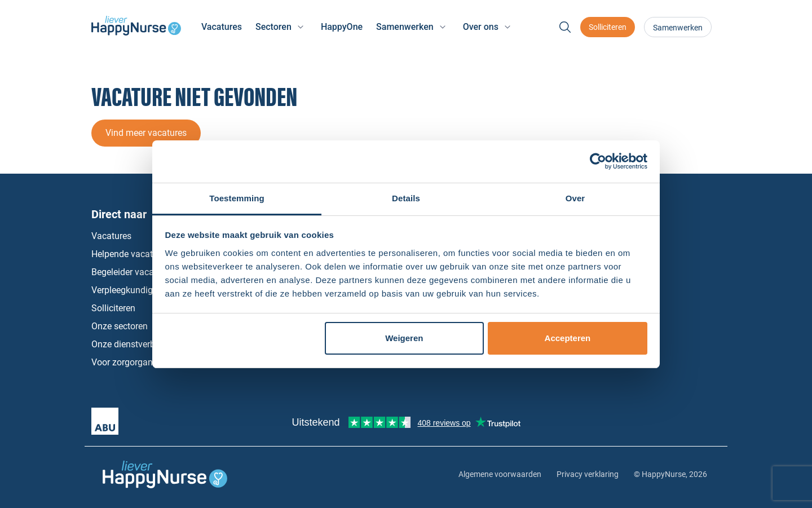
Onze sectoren (120, 326)
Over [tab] (575, 198)
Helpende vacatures (131, 254)
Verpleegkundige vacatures (145, 290)
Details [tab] (406, 198)
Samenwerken (678, 28)
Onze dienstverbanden (136, 344)
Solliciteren (608, 27)
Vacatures (222, 27)
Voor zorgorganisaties (135, 362)
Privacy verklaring (588, 474)
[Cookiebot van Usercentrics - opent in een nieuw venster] (598, 161)
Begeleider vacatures (133, 272)
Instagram (663, 308)
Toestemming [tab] (237, 198)
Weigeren (404, 338)
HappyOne (342, 27)
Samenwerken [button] (405, 27)
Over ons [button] (481, 27)
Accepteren (568, 338)
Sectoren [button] (273, 27)
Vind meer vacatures (146, 133)
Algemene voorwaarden (500, 474)
